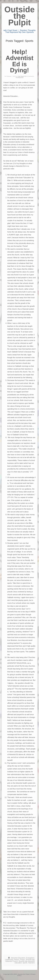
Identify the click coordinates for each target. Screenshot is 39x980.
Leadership (9, 960)
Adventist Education (18, 958)
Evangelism (30, 958)
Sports (25, 963)
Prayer (22, 960)
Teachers (31, 963)
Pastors (17, 960)
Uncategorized (19, 78)
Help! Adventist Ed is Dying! (19, 61)
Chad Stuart (21, 76)
